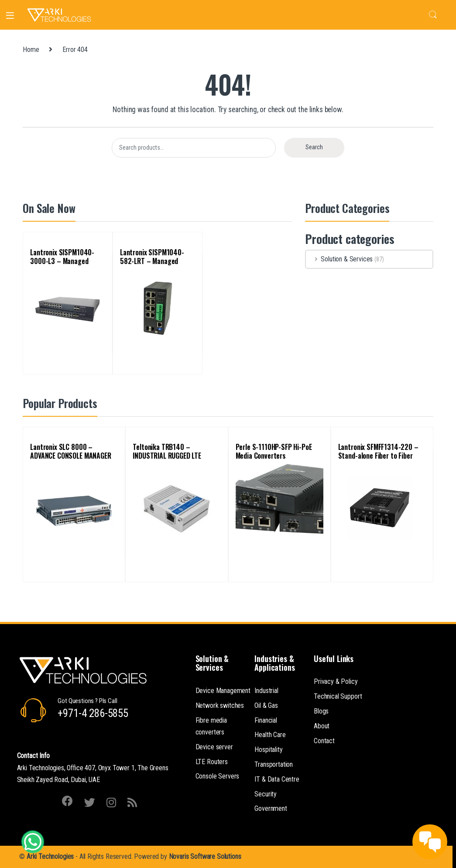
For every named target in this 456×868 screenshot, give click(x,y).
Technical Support (338, 696)
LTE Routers (212, 762)
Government (271, 808)
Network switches (220, 705)
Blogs (321, 711)
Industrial (266, 691)
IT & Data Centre (277, 779)
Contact (324, 741)
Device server (214, 747)
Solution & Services (339, 259)
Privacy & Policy (336, 681)
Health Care (270, 735)
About (322, 726)
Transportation (274, 764)
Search (433, 15)
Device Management (223, 691)
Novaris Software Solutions (205, 856)
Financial (266, 720)
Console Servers (218, 776)
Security (266, 794)
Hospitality (268, 750)
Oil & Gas (266, 705)
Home (31, 50)
